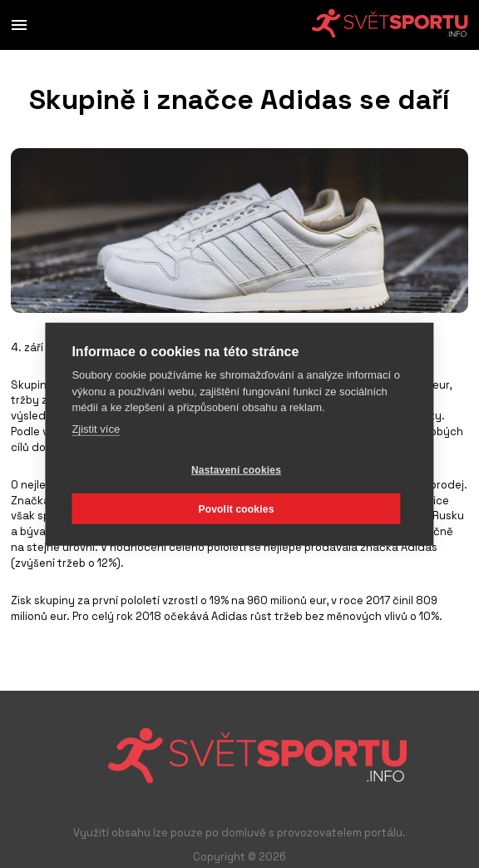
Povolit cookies (236, 508)
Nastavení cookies (236, 469)
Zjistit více (96, 428)
